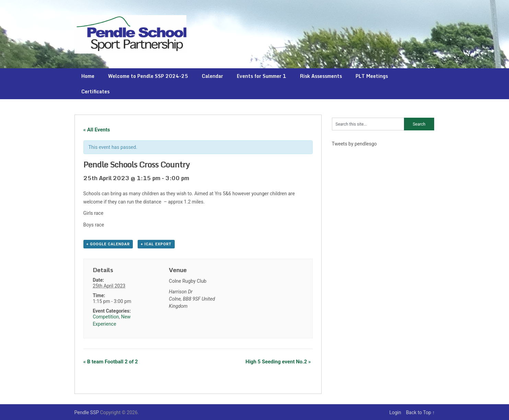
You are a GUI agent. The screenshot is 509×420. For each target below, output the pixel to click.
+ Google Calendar (108, 244)
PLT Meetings (372, 76)
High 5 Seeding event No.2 (278, 362)
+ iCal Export (156, 244)
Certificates (95, 91)
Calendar (212, 76)
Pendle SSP (87, 412)
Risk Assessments (321, 76)
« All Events (97, 130)
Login (397, 412)
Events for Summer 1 (262, 76)
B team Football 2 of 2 (111, 362)
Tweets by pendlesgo (354, 144)
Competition (106, 317)
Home (88, 76)
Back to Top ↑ (420, 412)
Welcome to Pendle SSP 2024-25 (148, 76)
